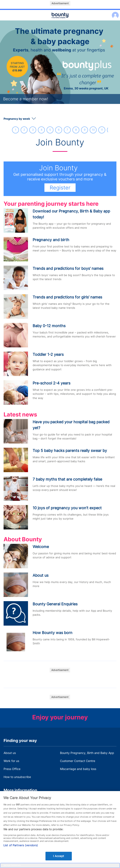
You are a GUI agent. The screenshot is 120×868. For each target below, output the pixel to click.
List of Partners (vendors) (21, 849)
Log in (114, 13)
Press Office (12, 769)
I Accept (59, 860)
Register (60, 188)
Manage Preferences (12, 865)
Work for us (11, 761)
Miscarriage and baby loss (78, 769)
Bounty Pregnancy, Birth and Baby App (87, 753)
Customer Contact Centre (78, 761)
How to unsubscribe (17, 777)
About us (10, 753)
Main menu (60, 21)
